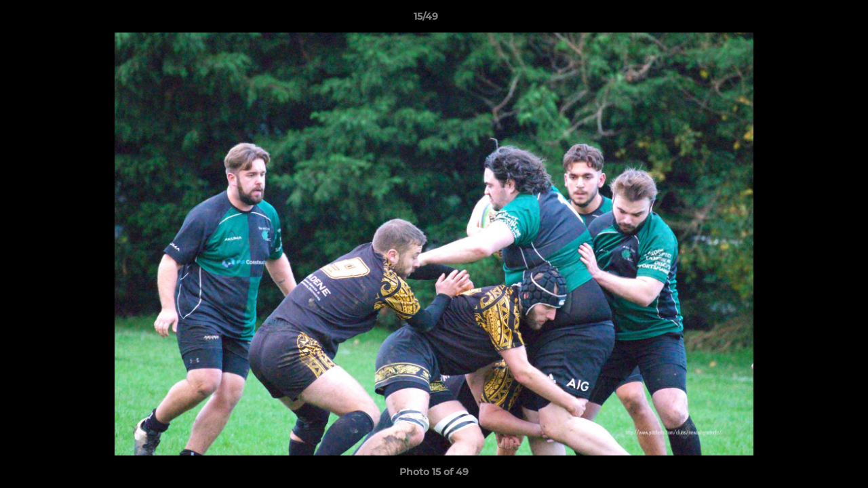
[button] (811, 20)
